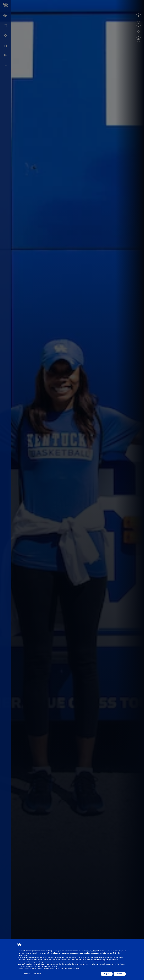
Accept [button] (120, 974)
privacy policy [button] (91, 951)
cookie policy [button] (22, 955)
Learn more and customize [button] (32, 974)
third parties (57, 957)
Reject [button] (107, 974)
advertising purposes (101, 960)
